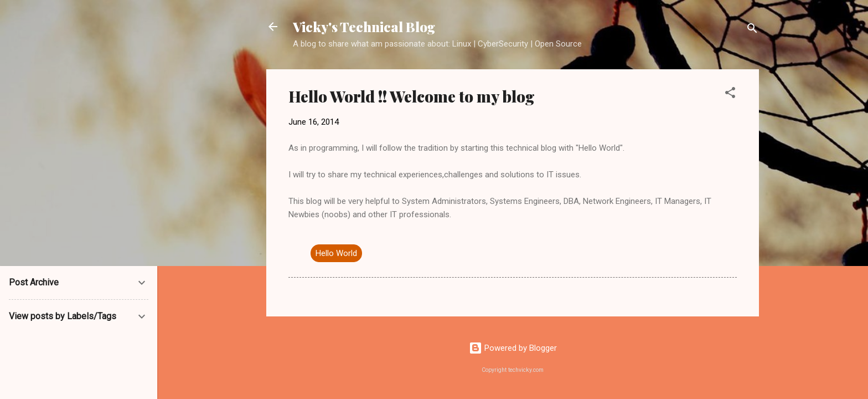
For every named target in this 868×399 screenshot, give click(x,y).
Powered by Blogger (513, 348)
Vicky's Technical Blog (364, 27)
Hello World (336, 253)
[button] (730, 94)
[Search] (752, 30)
